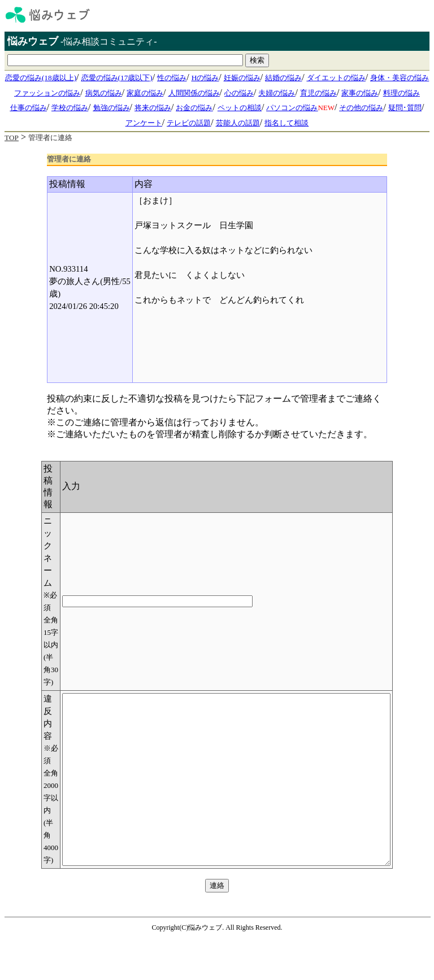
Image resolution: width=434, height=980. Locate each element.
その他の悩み (361, 108)
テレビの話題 (189, 123)
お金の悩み (194, 108)
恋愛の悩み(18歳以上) (41, 78)
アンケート (144, 123)
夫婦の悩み (277, 93)
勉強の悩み (112, 108)
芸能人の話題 (238, 123)
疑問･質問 (405, 108)
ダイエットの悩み (336, 78)
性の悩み (172, 78)
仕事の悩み (29, 108)
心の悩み (239, 93)
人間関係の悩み (194, 93)
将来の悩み (153, 108)
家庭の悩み (145, 93)
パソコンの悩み (292, 108)
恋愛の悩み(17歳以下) (117, 78)
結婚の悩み (283, 78)
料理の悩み (402, 93)
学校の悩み (70, 108)
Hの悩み (205, 78)
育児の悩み (318, 93)
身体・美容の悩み (400, 78)
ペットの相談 (240, 108)
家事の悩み (360, 93)
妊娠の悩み (242, 78)
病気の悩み (104, 93)
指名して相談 (287, 123)
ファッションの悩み (47, 93)
